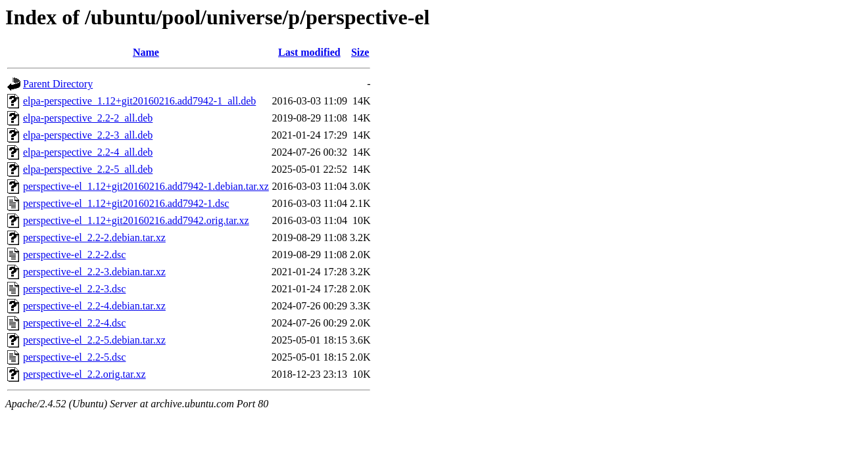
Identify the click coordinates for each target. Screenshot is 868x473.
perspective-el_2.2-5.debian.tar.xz (94, 340)
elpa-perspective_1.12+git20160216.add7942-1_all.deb (139, 101)
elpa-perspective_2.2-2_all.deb (88, 118)
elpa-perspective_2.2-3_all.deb (88, 135)
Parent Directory (58, 84)
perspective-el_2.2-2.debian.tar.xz (94, 237)
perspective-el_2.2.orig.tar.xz (84, 374)
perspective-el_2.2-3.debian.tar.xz (94, 272)
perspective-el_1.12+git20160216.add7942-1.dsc (126, 203)
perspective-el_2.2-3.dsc (74, 289)
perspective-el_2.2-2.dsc (74, 255)
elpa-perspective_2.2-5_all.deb (88, 169)
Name (146, 52)
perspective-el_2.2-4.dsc (74, 323)
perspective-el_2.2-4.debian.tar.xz (94, 306)
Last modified (309, 52)
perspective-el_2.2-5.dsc (74, 357)
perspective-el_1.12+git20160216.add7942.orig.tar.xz (136, 220)
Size (360, 52)
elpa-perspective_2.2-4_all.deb (88, 152)
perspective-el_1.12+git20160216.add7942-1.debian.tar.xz (146, 186)
